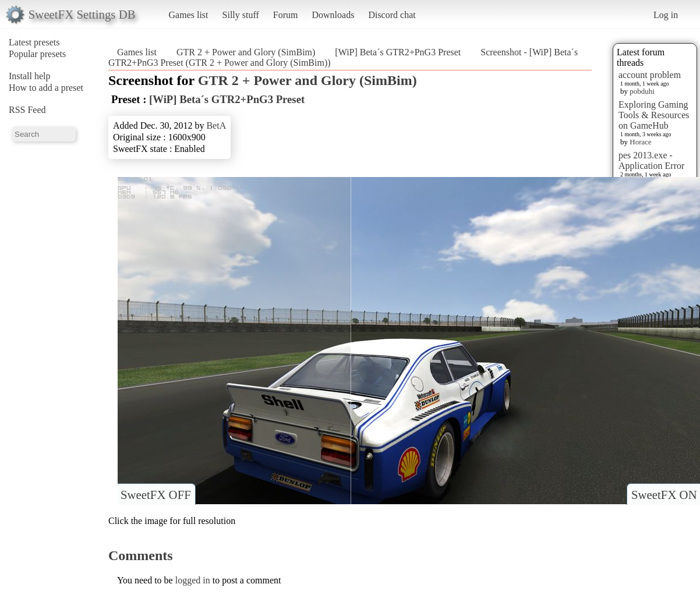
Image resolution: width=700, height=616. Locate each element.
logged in (193, 580)
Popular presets (37, 54)
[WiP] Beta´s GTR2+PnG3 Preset (398, 52)
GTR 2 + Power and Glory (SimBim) (246, 52)
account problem (650, 75)
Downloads (333, 15)
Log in (666, 15)
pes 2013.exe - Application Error (651, 160)
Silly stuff (241, 15)
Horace (641, 142)
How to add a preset (46, 88)
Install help (30, 76)
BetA (216, 125)
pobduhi (642, 91)
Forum (286, 15)
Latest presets (34, 42)
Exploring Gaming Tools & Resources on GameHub (654, 115)
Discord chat (392, 15)
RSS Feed (27, 110)
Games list (189, 15)
